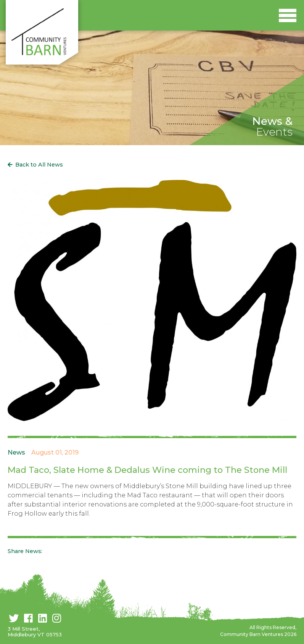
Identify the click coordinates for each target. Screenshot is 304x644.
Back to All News (39, 165)
